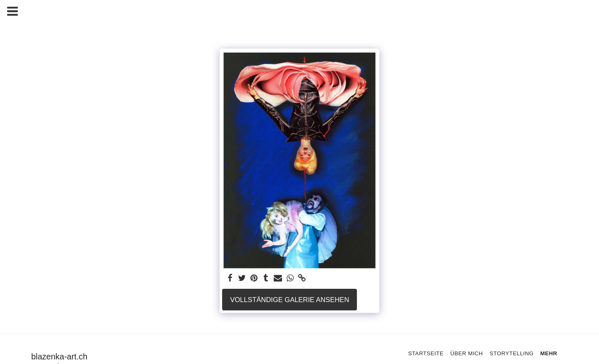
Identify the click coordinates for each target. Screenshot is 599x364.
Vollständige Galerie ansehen (290, 300)
